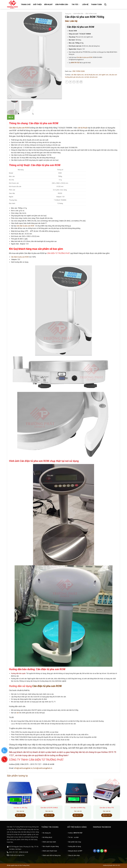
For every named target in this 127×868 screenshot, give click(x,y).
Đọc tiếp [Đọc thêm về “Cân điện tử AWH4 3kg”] (79, 815)
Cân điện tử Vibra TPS (107, 808)
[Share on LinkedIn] (81, 82)
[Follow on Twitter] (98, 851)
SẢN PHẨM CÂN (62, 4)
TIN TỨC (76, 4)
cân (18, 713)
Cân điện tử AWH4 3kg (78, 808)
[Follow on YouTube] (105, 851)
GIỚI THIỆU (37, 4)
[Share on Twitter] (70, 82)
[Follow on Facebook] (95, 851)
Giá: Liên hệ (71, 21)
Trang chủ (68, 14)
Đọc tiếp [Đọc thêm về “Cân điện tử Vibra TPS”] (108, 815)
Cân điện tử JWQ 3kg (20, 808)
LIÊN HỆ (85, 4)
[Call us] (102, 851)
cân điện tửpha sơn (77, 75)
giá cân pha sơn (78, 77)
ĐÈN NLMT (48, 4)
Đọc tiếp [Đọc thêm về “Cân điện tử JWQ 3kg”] (22, 815)
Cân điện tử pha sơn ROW (84, 57)
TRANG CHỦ (26, 4)
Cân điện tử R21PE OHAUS (49, 808)
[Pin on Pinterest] (78, 82)
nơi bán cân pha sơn (91, 77)
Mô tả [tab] (11, 117)
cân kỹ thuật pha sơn (91, 75)
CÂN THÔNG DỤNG (91, 14)
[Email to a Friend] (74, 82)
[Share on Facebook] (67, 82)
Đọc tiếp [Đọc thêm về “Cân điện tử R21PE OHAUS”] (50, 815)
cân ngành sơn (103, 75)
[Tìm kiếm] (105, 4)
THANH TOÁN (96, 4)
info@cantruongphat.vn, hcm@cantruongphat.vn (33, 768)
